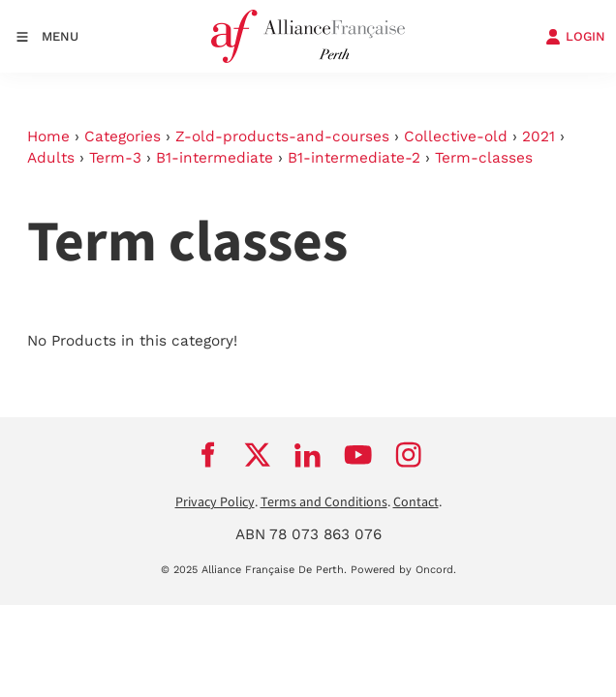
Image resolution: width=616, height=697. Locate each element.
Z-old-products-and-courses (282, 136)
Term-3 (115, 158)
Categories (123, 136)
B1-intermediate (215, 158)
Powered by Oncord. (403, 570)
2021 (539, 136)
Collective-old (456, 136)
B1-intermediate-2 (354, 158)
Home (48, 136)
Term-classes (484, 158)
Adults (51, 158)
